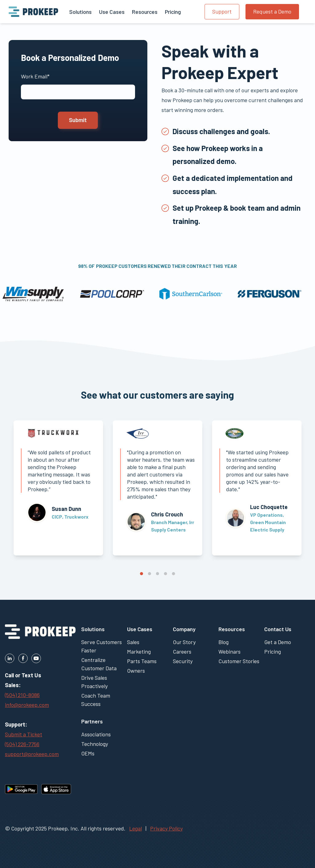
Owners (136, 671)
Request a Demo (272, 11)
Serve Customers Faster (102, 646)
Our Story (184, 642)
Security (183, 661)
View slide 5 (173, 574)
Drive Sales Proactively (94, 682)
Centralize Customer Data (99, 664)
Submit (78, 120)
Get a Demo (278, 642)
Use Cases (140, 629)
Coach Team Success (96, 700)
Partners (92, 721)
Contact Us (278, 629)
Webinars (229, 651)
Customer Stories (239, 661)
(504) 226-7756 (22, 744)
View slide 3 (157, 574)
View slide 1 (142, 574)
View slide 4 (165, 574)
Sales (133, 642)
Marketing (139, 651)
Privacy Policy (166, 828)
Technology (95, 744)
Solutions (93, 629)
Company (184, 629)
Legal (136, 828)
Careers (182, 651)
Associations (96, 734)
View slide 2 (150, 574)
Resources (232, 629)
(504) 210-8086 (22, 695)
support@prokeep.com (32, 754)
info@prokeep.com (27, 705)
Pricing (273, 651)
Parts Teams (142, 661)
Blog (223, 642)
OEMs (88, 753)
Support (222, 11)
